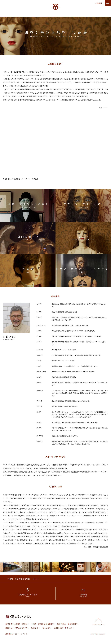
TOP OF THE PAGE (98, 625)
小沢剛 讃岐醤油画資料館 (42, 624)
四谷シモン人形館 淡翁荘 (16, 624)
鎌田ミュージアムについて (16, 628)
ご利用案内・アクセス (63, 628)
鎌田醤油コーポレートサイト (16, 634)
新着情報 (35, 628)
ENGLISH (99, 3)
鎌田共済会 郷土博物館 (67, 624)
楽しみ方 (46, 628)
